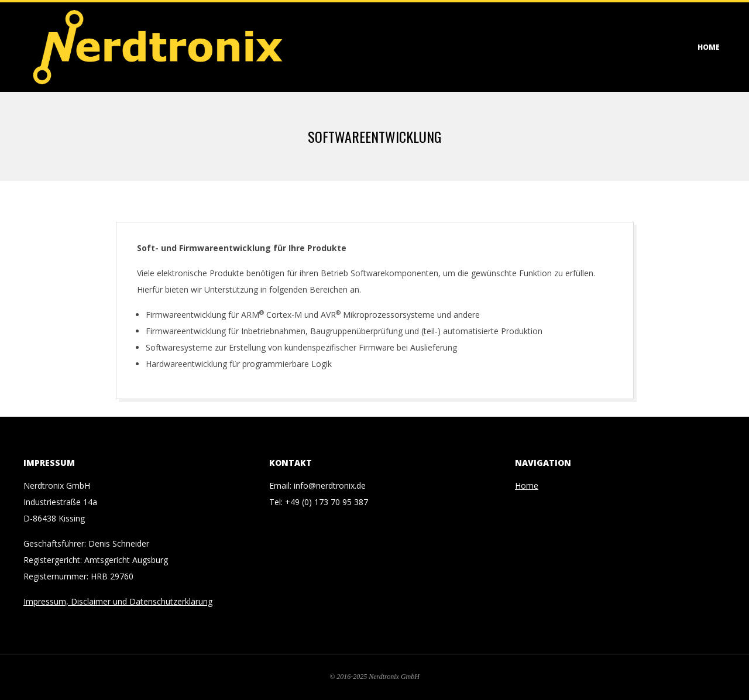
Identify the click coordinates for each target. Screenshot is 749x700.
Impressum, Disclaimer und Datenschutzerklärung (118, 601)
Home (709, 47)
